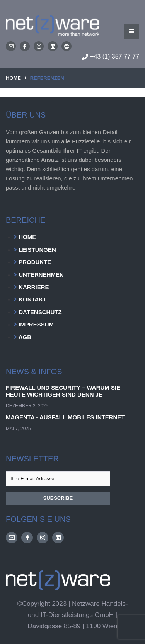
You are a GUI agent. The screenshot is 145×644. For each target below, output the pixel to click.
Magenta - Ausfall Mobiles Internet (65, 417)
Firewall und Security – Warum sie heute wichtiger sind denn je (63, 391)
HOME (13, 78)
